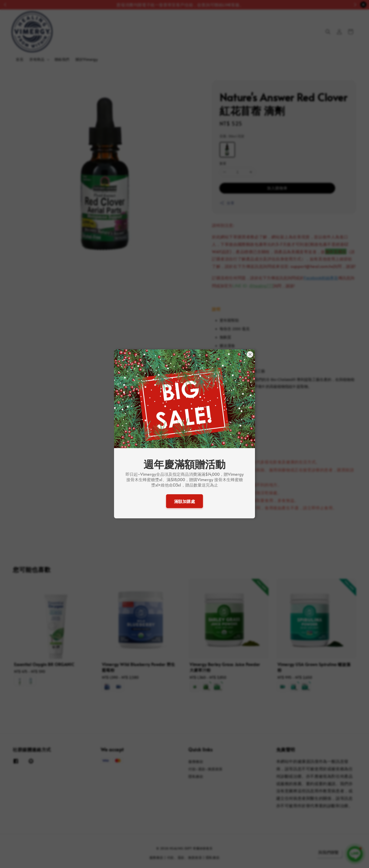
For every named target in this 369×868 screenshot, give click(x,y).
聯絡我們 (62, 59)
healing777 (263, 286)
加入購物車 (277, 188)
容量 (232, 136)
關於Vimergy (87, 59)
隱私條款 (196, 776)
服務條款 (196, 762)
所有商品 (37, 59)
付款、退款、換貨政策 (185, 857)
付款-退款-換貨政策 (206, 769)
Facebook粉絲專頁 (321, 278)
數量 (223, 163)
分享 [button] (227, 203)
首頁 (20, 59)
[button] (328, 32)
